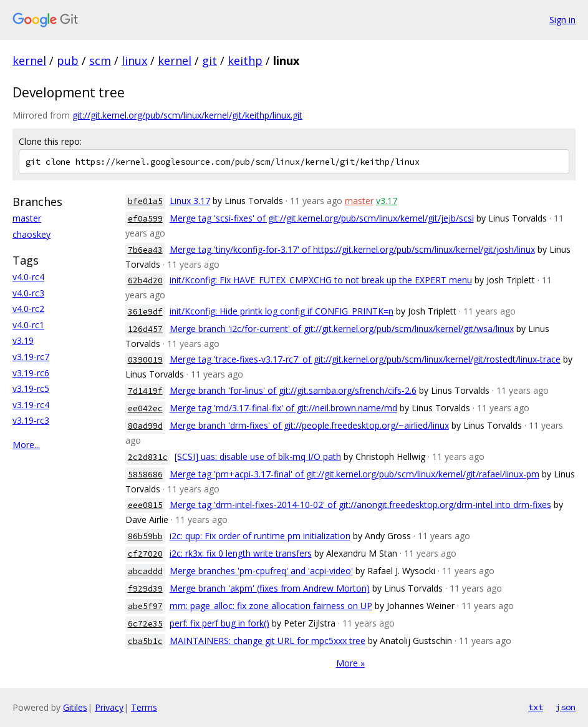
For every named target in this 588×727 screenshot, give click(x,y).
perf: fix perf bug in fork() (219, 623)
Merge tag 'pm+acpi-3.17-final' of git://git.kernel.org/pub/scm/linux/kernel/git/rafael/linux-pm (354, 474)
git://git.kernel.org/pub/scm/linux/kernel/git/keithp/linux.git (187, 115)
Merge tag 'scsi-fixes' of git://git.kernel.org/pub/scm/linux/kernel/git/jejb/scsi (322, 218)
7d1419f (145, 391)
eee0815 (145, 505)
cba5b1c (145, 641)
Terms (144, 707)
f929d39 (145, 589)
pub (68, 61)
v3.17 (387, 201)
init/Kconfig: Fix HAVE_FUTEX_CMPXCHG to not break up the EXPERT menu (321, 280)
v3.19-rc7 (31, 357)
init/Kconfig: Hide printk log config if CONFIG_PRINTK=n (282, 311)
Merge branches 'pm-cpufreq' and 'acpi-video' (261, 571)
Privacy (109, 707)
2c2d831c (148, 457)
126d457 (145, 329)
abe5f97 (145, 606)
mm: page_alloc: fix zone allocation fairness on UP (271, 606)
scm (100, 61)
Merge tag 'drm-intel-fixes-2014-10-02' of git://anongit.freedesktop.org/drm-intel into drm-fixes (360, 505)
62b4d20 (145, 281)
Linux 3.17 (190, 201)
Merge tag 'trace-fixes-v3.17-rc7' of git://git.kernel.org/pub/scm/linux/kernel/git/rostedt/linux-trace (365, 359)
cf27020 (145, 554)
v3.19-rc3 (31, 420)
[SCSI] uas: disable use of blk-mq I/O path (258, 456)
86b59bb (145, 536)
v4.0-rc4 (28, 277)
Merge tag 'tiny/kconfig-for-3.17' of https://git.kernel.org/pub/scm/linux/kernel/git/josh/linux (352, 249)
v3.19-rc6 (31, 373)
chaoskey (31, 234)
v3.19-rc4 (31, 405)
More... (26, 445)
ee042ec (145, 408)
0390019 (145, 360)
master (27, 218)
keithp (245, 61)
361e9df (145, 312)
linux (134, 61)
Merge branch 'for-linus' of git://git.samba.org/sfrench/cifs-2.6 (293, 390)
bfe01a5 (145, 201)
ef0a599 (145, 219)
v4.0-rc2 (28, 309)
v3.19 (23, 340)
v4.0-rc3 (28, 293)
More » (350, 663)
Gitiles (75, 707)
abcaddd (145, 571)
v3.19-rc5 (31, 388)
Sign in (562, 20)
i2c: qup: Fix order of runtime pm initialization (260, 536)
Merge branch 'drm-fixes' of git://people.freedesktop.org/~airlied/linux (309, 425)
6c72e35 (145, 624)
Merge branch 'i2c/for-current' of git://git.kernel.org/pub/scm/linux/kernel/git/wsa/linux (342, 329)
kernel (29, 61)
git (210, 61)
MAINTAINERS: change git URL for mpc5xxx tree (267, 641)
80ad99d (145, 426)
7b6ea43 (145, 250)
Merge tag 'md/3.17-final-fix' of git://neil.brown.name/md (283, 408)
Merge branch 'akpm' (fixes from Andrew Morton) (270, 588)
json (566, 707)
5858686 (145, 475)
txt (536, 707)
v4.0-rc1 (28, 325)
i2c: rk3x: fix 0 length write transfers (241, 553)
